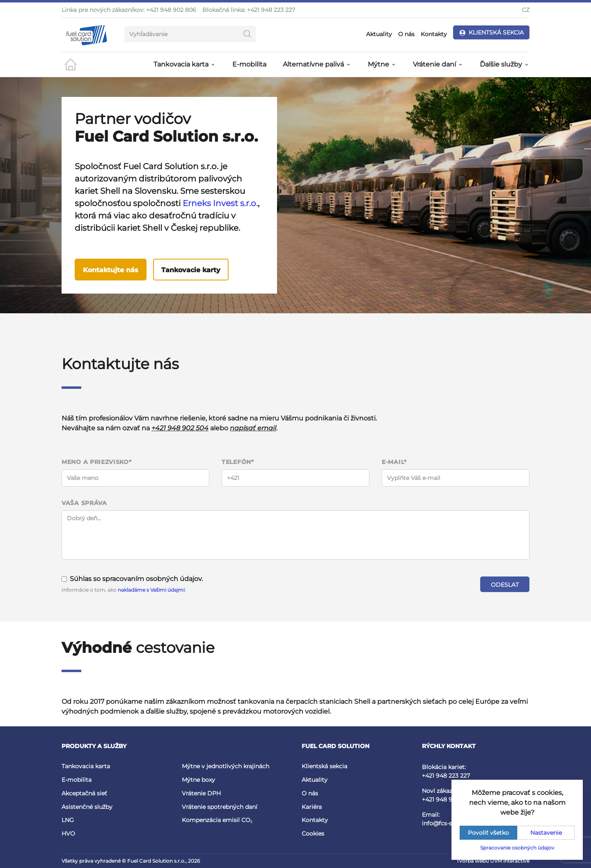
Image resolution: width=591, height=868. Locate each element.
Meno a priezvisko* (97, 462)
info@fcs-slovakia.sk (451, 823)
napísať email (253, 428)
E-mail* (394, 462)
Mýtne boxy (198, 780)
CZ (526, 10)
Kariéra (312, 807)
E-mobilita (249, 64)
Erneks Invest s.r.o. (220, 203)
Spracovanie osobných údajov (517, 848)
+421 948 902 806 (171, 10)
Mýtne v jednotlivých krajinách (226, 766)
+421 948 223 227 (271, 10)
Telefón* (238, 462)
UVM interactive (510, 861)
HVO (68, 834)
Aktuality (379, 34)
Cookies (313, 834)
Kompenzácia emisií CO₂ (217, 820)
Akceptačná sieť (84, 793)
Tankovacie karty (191, 270)
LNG (68, 820)
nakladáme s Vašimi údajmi (151, 590)
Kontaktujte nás (111, 270)
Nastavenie (546, 833)
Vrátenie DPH (201, 793)
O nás (406, 34)
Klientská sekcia (324, 766)
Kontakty (434, 34)
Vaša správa (84, 503)
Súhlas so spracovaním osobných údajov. (132, 579)
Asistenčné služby (87, 807)
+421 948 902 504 (180, 428)
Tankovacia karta (86, 766)
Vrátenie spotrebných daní (220, 807)
